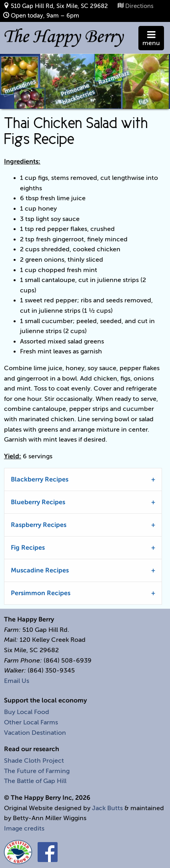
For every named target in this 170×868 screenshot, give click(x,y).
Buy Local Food (27, 712)
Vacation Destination (35, 733)
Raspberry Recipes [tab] (39, 525)
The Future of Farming (37, 771)
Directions (139, 6)
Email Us (17, 681)
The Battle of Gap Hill (35, 781)
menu (151, 40)
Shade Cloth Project (34, 761)
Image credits (24, 829)
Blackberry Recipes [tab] (40, 479)
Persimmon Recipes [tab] (41, 593)
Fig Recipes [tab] (28, 548)
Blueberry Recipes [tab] (38, 502)
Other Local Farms (31, 722)
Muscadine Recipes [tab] (40, 570)
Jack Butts (107, 808)
